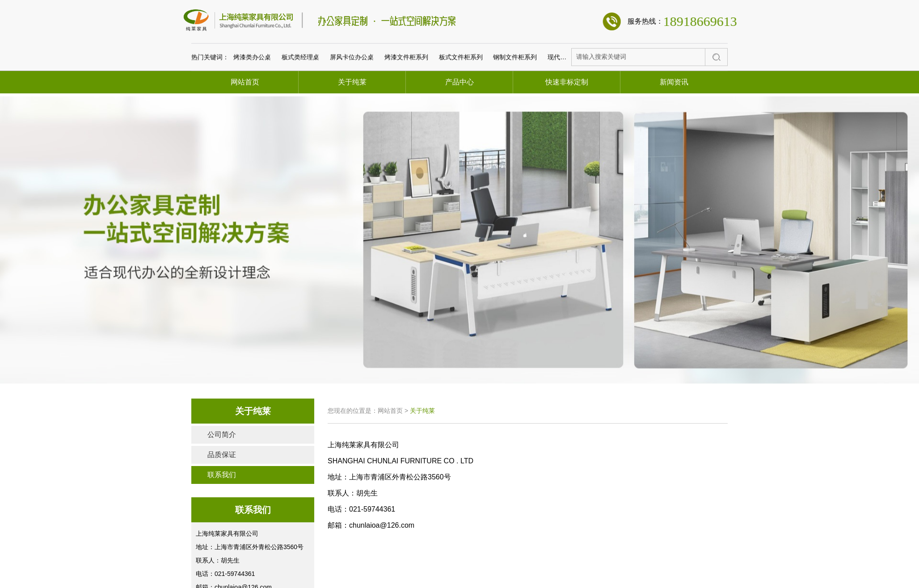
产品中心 (459, 82)
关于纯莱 (352, 82)
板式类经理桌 (300, 94)
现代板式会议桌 (569, 94)
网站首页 (245, 82)
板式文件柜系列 (461, 94)
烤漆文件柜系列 (406, 94)
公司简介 (222, 435)
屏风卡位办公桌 (352, 94)
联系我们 (222, 475)
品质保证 (222, 455)
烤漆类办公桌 (252, 94)
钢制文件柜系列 (515, 94)
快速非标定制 (567, 82)
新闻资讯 (674, 82)
